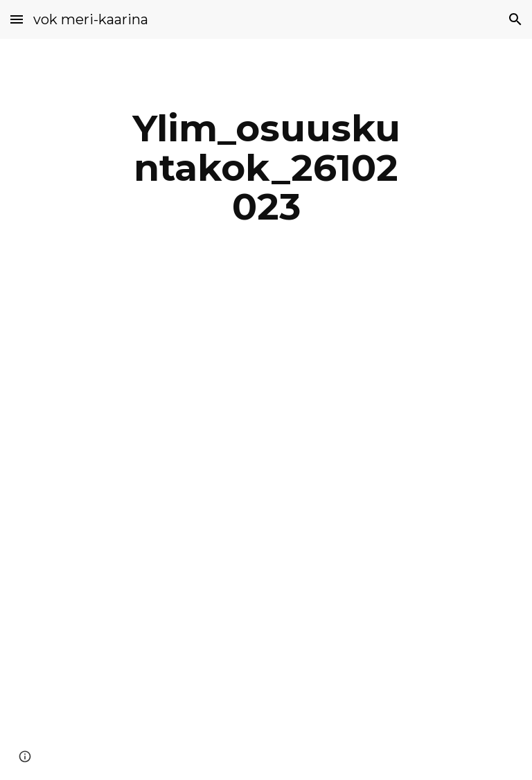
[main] (266, 168)
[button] (17, 19)
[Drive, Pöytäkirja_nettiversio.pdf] (246, 538)
